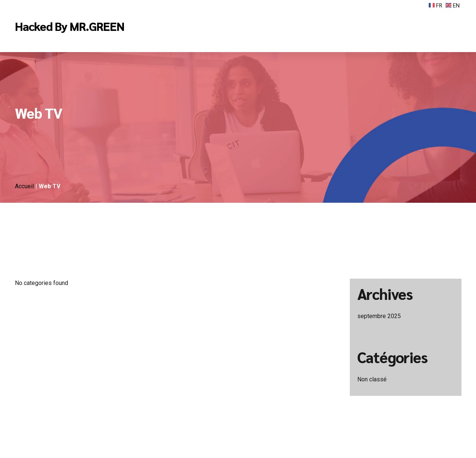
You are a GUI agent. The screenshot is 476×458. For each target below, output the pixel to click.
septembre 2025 (379, 316)
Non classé (372, 379)
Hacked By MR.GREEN (70, 26)
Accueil (25, 186)
